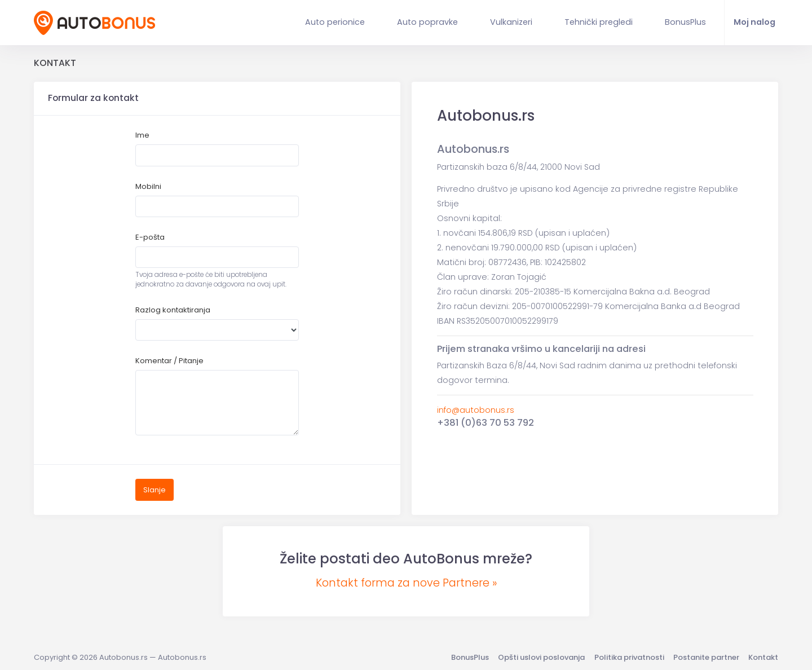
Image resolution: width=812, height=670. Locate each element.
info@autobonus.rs (476, 410)
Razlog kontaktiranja (173, 310)
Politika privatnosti (629, 657)
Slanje (155, 490)
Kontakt (763, 657)
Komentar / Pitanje (169, 361)
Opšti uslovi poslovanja (541, 657)
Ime (142, 135)
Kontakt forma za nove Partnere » (406, 583)
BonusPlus (470, 657)
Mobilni (148, 186)
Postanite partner (706, 657)
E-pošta (150, 237)
